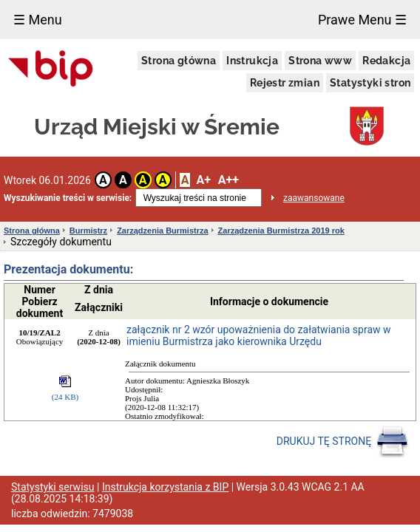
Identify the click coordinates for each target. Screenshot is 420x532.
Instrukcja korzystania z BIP (165, 487)
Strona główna (179, 61)
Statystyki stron (370, 83)
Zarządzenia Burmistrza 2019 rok (281, 231)
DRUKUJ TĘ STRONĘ (343, 442)
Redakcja (386, 61)
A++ (228, 180)
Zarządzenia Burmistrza (162, 231)
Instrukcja (252, 61)
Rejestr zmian (285, 83)
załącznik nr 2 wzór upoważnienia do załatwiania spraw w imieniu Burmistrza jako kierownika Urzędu (259, 335)
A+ (203, 180)
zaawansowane (314, 198)
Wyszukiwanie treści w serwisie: (68, 198)
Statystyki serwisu (53, 487)
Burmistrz (88, 231)
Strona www (320, 61)
